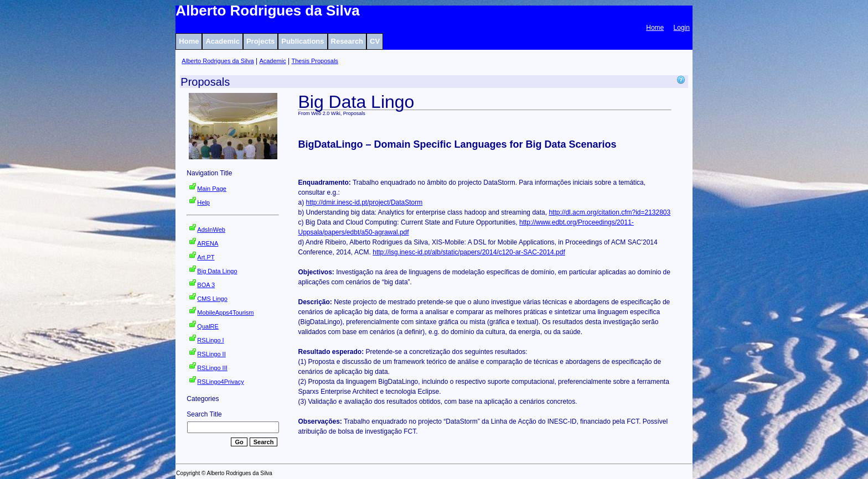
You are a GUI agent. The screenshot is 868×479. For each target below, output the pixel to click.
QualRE (208, 326)
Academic (222, 41)
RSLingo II (211, 354)
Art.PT (206, 257)
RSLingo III (212, 368)
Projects (260, 41)
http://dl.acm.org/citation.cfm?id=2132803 (609, 212)
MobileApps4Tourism (225, 313)
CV (375, 41)
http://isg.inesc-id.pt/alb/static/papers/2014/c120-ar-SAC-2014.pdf (469, 252)
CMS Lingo (212, 299)
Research (347, 41)
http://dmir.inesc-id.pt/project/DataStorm (364, 202)
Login (682, 28)
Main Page (212, 189)
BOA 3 (206, 285)
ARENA (208, 243)
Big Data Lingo (217, 271)
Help (203, 202)
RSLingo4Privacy (220, 382)
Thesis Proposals (315, 61)
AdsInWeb (211, 230)
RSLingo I (210, 340)
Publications (303, 41)
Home (655, 28)
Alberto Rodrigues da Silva (218, 61)
